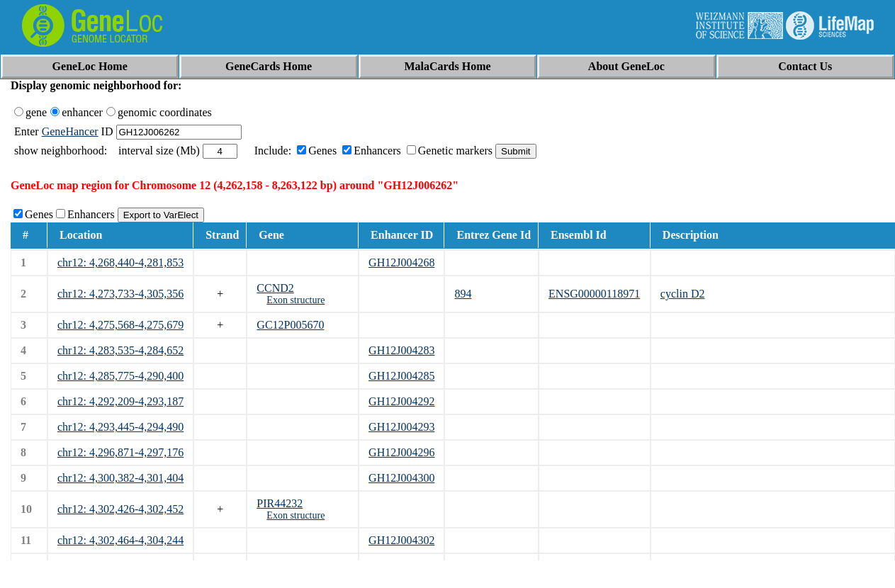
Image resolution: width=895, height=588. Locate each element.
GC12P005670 (290, 325)
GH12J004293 (401, 427)
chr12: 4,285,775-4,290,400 (120, 376)
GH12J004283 (401, 350)
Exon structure (295, 300)
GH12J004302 (401, 540)
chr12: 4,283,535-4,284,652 (120, 350)
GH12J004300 (401, 478)
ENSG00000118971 (594, 294)
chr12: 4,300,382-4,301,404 (120, 478)
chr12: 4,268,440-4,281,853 (120, 262)
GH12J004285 (401, 376)
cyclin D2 (683, 294)
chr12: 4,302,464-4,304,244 (120, 540)
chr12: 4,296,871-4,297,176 (120, 452)
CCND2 (275, 288)
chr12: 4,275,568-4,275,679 (120, 325)
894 (463, 294)
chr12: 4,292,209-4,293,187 (120, 401)
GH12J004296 (401, 452)
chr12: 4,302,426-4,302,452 (120, 509)
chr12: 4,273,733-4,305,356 (120, 294)
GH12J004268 (401, 262)
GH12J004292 (401, 401)
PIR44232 (280, 503)
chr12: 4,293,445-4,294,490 (120, 427)
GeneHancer (70, 131)
